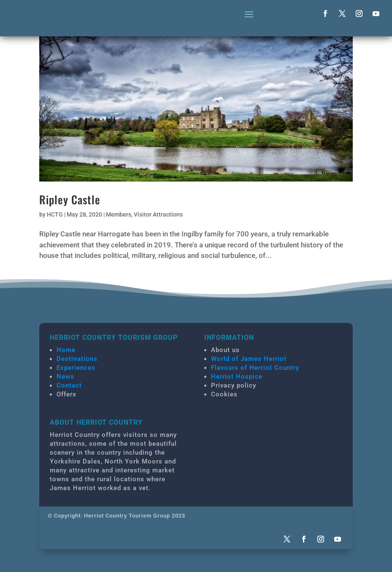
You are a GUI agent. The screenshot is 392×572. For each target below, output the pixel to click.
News (65, 377)
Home (66, 350)
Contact (69, 385)
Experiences (76, 368)
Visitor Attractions (158, 214)
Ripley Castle (70, 199)
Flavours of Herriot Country (255, 368)
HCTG (55, 214)
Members (119, 214)
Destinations (77, 359)
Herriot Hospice (237, 377)
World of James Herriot (249, 359)
